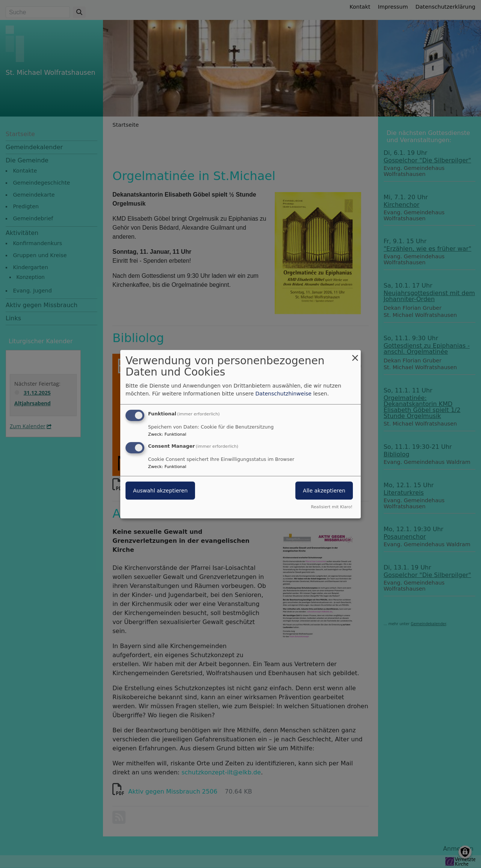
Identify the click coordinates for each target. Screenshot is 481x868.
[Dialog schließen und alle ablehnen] (355, 354)
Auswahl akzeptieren (160, 491)
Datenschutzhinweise (284, 394)
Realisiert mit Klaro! (332, 507)
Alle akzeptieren (324, 491)
